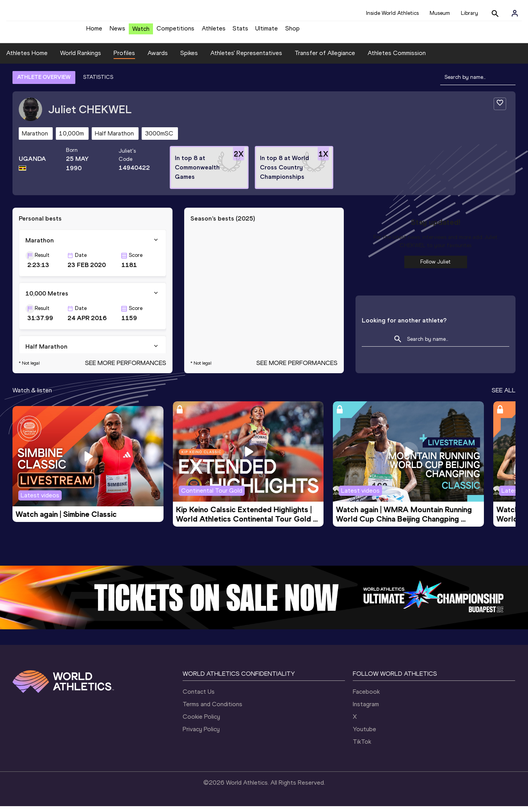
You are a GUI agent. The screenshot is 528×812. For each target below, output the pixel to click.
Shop (292, 31)
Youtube (364, 735)
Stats (240, 31)
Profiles (124, 59)
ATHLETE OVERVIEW (44, 83)
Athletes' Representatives (246, 59)
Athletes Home (27, 59)
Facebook (366, 697)
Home (94, 31)
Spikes (189, 59)
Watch (141, 32)
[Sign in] (515, 13)
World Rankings (81, 59)
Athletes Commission (397, 59)
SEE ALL (504, 396)
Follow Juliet (436, 268)
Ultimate (267, 31)
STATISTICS (98, 83)
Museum (440, 13)
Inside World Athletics (392, 13)
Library (469, 13)
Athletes (214, 31)
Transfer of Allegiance (325, 59)
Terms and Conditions (212, 710)
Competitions (175, 31)
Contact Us (199, 697)
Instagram (366, 710)
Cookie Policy (201, 722)
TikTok (362, 747)
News (117, 31)
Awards (158, 59)
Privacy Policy (201, 735)
